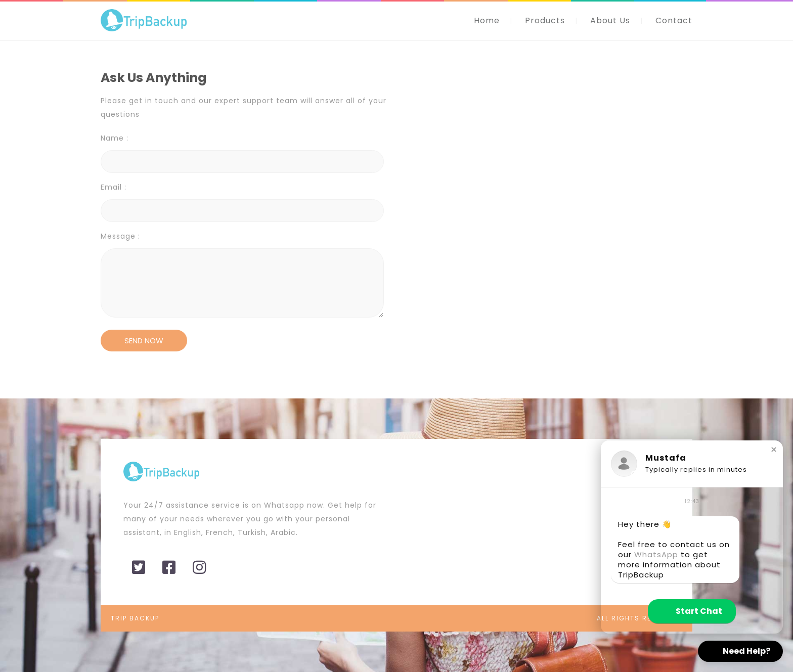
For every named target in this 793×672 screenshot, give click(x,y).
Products (545, 20)
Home (487, 20)
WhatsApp (656, 554)
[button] (774, 450)
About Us (610, 20)
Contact (674, 20)
